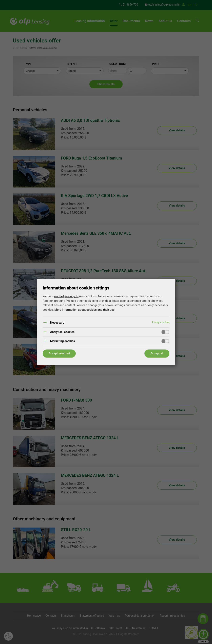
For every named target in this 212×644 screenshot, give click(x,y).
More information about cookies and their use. (85, 310)
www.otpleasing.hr (66, 296)
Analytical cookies (62, 332)
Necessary (57, 323)
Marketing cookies (63, 341)
